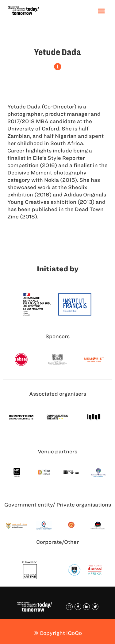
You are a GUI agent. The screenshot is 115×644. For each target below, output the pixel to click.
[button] (102, 11)
